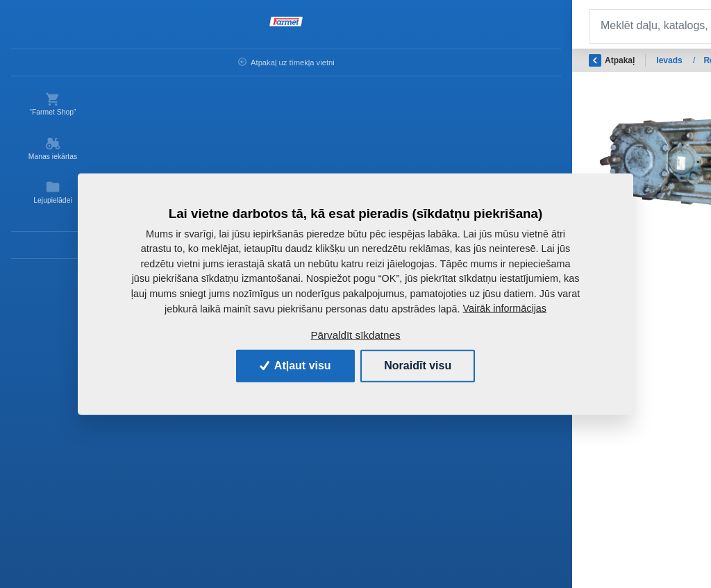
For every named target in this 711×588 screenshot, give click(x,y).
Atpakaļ (151, 60)
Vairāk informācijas (505, 308)
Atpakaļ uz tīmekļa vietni (49, 66)
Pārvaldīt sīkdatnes (355, 335)
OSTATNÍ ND (462, 60)
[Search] (302, 26)
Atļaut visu (295, 366)
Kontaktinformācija (56, 251)
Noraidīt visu (418, 366)
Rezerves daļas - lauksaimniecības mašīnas (329, 60)
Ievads (209, 60)
